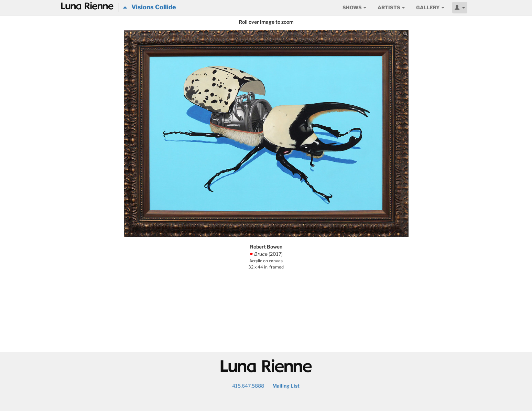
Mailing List (286, 386)
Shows (354, 7)
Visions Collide (149, 7)
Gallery (430, 7)
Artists (391, 7)
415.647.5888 (248, 386)
